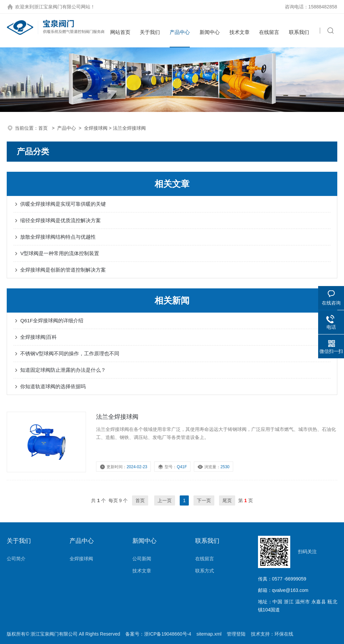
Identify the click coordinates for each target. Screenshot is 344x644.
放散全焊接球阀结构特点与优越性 (58, 237)
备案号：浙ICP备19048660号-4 (158, 634)
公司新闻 (142, 559)
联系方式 (205, 571)
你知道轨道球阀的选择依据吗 (53, 386)
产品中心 (180, 32)
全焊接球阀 (96, 128)
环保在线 (284, 634)
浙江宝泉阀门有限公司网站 (62, 7)
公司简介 (16, 559)
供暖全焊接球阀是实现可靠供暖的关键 (63, 204)
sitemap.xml (209, 634)
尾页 (227, 500)
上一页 (165, 500)
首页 (44, 128)
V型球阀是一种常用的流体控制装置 (60, 253)
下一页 (204, 500)
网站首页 (120, 32)
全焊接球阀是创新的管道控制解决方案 (63, 270)
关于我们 (150, 32)
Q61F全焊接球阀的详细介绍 (52, 320)
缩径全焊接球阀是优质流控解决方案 (60, 220)
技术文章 (240, 32)
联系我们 (299, 32)
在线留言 (269, 32)
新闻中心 (210, 32)
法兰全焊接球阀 (117, 417)
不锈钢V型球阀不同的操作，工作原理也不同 (70, 353)
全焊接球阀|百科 (38, 337)
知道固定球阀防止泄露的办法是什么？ (63, 370)
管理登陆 (236, 634)
